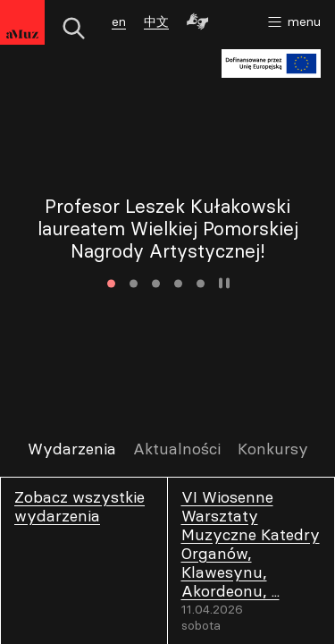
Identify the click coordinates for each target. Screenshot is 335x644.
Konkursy (273, 449)
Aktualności (177, 449)
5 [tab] (201, 283)
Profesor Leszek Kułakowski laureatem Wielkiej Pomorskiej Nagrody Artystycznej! (168, 229)
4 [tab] (178, 283)
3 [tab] (156, 283)
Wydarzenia (72, 449)
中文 (156, 21)
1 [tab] (111, 283)
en (119, 21)
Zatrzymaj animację (224, 284)
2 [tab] (134, 283)
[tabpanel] (167, 229)
